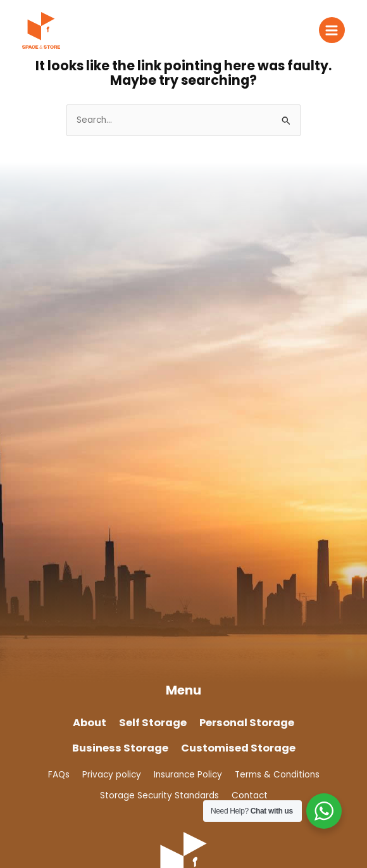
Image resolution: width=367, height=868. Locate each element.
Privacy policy (112, 775)
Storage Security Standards (159, 796)
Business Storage (120, 748)
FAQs (59, 775)
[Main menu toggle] (332, 30)
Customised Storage (238, 748)
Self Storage (153, 723)
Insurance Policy (188, 775)
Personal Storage (247, 723)
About (90, 723)
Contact (250, 796)
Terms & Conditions (277, 775)
